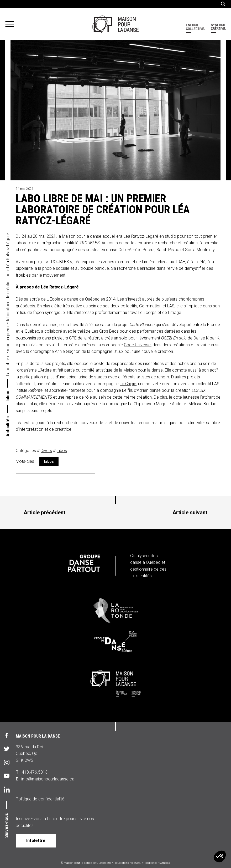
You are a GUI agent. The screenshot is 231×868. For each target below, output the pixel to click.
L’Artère (45, 370)
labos (8, 396)
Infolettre (36, 841)
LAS (171, 306)
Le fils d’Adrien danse (141, 390)
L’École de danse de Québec (73, 299)
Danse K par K (206, 338)
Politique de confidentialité (40, 799)
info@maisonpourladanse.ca (48, 779)
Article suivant (190, 512)
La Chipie (128, 384)
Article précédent (44, 512)
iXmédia (165, 863)
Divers (46, 451)
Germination (150, 306)
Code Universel (138, 345)
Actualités (8, 426)
